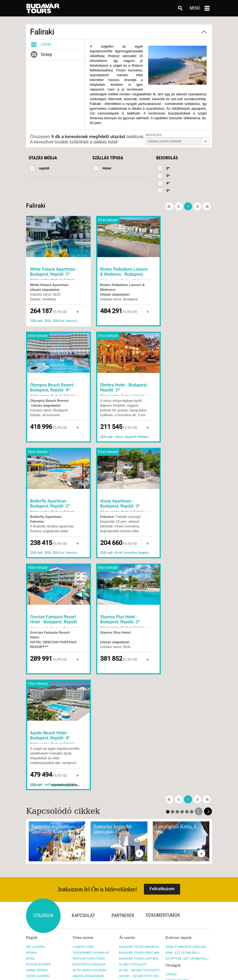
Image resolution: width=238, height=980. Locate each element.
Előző (179, 206)
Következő (197, 206)
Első (169, 206)
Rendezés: (154, 135)
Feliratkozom (162, 656)
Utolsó (207, 206)
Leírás (40, 44)
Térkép (40, 55)
